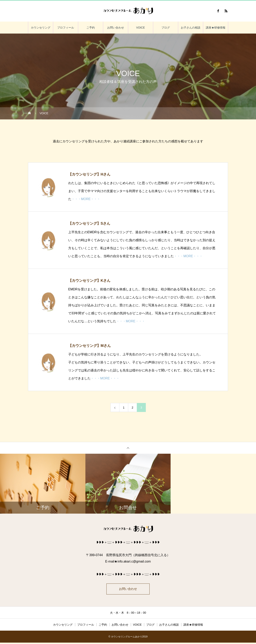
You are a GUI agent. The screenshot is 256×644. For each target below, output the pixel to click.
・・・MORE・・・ (86, 199)
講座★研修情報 (216, 28)
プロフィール (66, 28)
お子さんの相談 (191, 28)
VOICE (141, 28)
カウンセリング (41, 28)
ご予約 (91, 28)
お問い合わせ (116, 28)
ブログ (166, 28)
